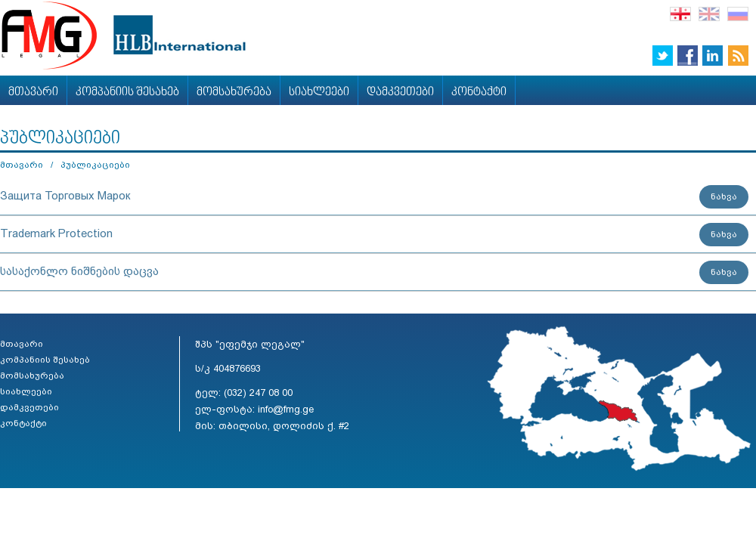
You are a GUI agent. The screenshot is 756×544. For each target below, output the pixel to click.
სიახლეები (319, 92)
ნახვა (724, 196)
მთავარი (33, 92)
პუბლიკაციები (95, 165)
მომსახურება (234, 92)
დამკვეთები (400, 92)
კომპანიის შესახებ (127, 92)
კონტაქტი (479, 92)
